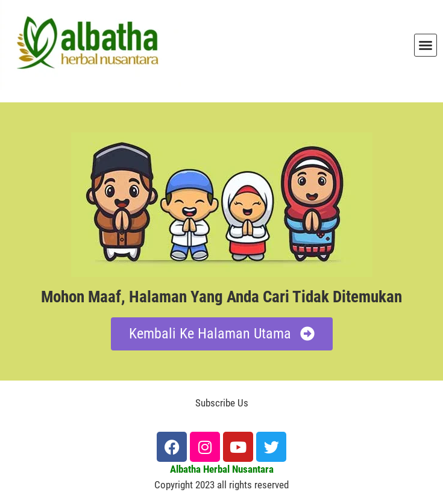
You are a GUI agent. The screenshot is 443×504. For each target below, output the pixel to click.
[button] (426, 45)
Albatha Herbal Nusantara (222, 469)
